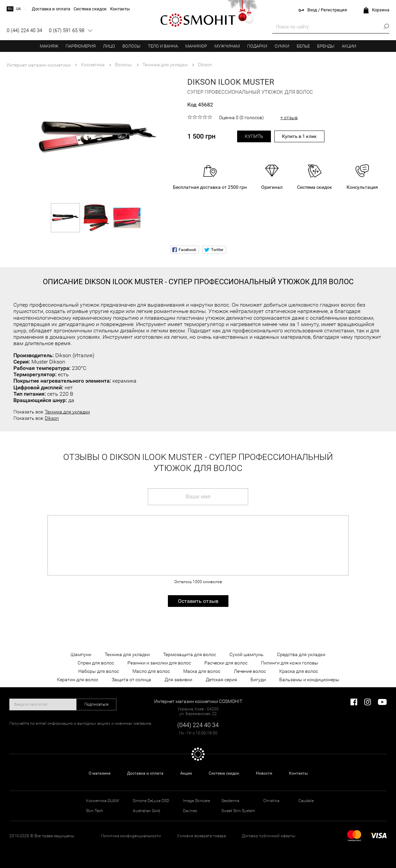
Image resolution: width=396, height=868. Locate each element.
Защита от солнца (131, 680)
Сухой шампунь (246, 654)
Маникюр (196, 46)
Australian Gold (146, 811)
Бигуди (258, 680)
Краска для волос (299, 671)
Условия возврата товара (201, 836)
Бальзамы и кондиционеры (309, 680)
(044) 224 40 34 (198, 725)
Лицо (109, 46)
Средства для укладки (301, 654)
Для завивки (178, 680)
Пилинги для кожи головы (290, 663)
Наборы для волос (99, 671)
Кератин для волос (78, 680)
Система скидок (224, 773)
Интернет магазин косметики (39, 65)
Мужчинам (227, 46)
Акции (349, 46)
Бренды (326, 46)
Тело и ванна (163, 46)
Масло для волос (151, 671)
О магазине (100, 773)
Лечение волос (250, 671)
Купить (254, 136)
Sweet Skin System (238, 811)
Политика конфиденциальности (131, 836)
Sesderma (230, 801)
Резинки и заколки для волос (159, 663)
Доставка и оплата (145, 773)
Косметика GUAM (102, 801)
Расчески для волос (226, 663)
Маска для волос (202, 671)
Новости (264, 773)
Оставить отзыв (198, 601)
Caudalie (306, 801)
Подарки (257, 46)
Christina (271, 801)
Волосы (131, 46)
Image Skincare (196, 801)
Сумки (282, 46)
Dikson (52, 418)
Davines (190, 811)
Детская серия (221, 680)
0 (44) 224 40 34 (24, 30)
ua (18, 9)
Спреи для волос (96, 663)
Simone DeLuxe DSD (151, 801)
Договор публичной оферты (269, 836)
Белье (303, 46)
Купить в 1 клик (299, 136)
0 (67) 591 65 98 (67, 30)
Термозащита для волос (190, 654)
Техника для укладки (67, 412)
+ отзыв (289, 117)
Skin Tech (94, 811)
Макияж (49, 46)
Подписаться (96, 704)
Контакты (298, 773)
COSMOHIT (198, 20)
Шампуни (81, 654)
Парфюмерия (81, 46)
